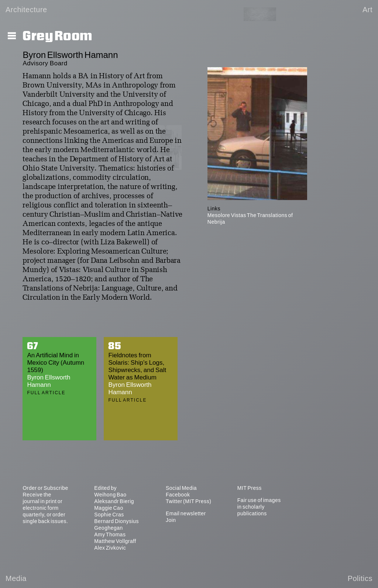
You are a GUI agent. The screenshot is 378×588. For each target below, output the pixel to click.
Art (367, 10)
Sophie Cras (109, 515)
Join (171, 520)
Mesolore (219, 215)
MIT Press (250, 488)
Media (16, 578)
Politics (360, 578)
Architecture (26, 10)
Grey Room (57, 36)
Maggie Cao (109, 508)
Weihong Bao (110, 495)
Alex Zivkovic (110, 548)
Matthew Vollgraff (115, 541)
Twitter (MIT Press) (188, 501)
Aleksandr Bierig (114, 501)
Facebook (178, 495)
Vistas (239, 215)
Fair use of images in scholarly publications (259, 507)
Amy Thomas (110, 534)
